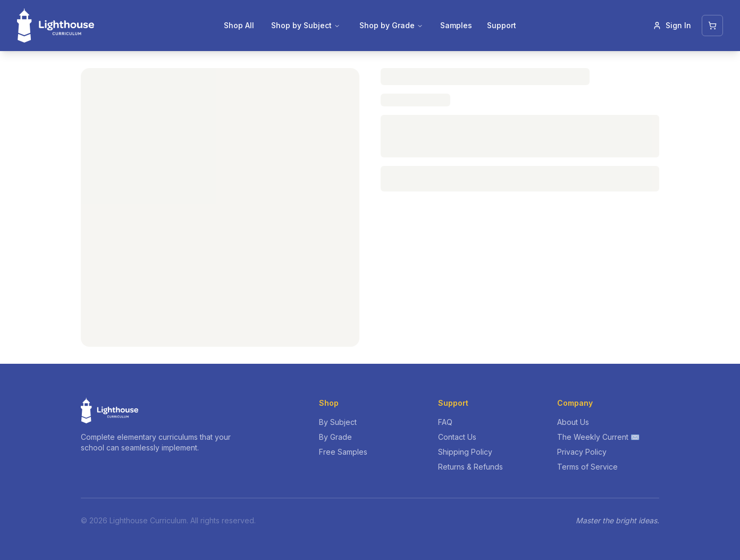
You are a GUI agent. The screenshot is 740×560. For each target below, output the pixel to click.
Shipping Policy (465, 452)
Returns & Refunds (470, 467)
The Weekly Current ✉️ (598, 437)
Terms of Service (587, 467)
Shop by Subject (306, 25)
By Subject (338, 422)
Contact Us (457, 437)
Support (502, 25)
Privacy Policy (582, 452)
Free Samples (343, 452)
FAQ (445, 422)
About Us (573, 422)
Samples (456, 25)
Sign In (672, 25)
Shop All (239, 25)
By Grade (335, 437)
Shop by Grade (391, 25)
